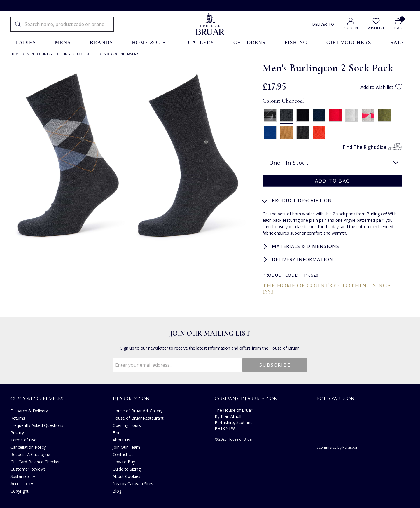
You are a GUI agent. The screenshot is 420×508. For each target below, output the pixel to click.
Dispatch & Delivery (29, 410)
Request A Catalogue (30, 454)
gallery (201, 43)
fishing (296, 43)
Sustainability (23, 476)
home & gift (150, 43)
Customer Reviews (28, 468)
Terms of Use (23, 439)
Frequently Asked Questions (37, 425)
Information (131, 398)
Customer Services (37, 398)
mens (63, 43)
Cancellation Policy (28, 447)
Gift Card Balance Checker (35, 461)
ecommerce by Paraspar (337, 447)
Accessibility (22, 483)
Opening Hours (127, 425)
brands (101, 43)
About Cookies (126, 476)
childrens (249, 43)
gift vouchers (349, 43)
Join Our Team (126, 447)
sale (397, 43)
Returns (18, 417)
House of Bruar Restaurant (138, 417)
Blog (117, 490)
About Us (121, 439)
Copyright (20, 490)
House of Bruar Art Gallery (138, 410)
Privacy (17, 432)
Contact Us (123, 454)
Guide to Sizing (127, 468)
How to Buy (124, 461)
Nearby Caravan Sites (133, 483)
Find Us (120, 432)
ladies (26, 43)
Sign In (351, 28)
